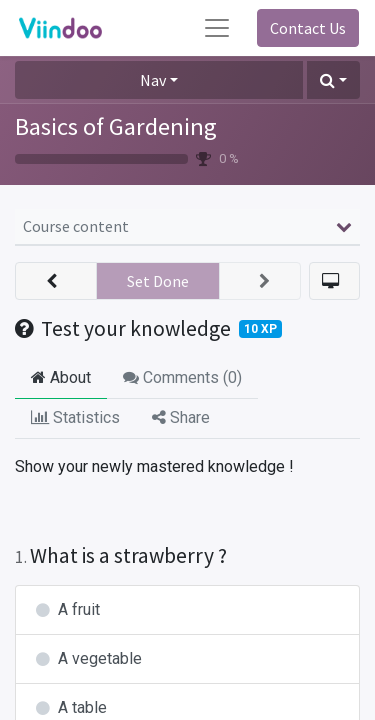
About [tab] (61, 377)
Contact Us (308, 28)
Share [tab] (181, 417)
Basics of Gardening (116, 126)
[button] (333, 80)
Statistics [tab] (75, 417)
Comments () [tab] (182, 377)
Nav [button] (153, 80)
